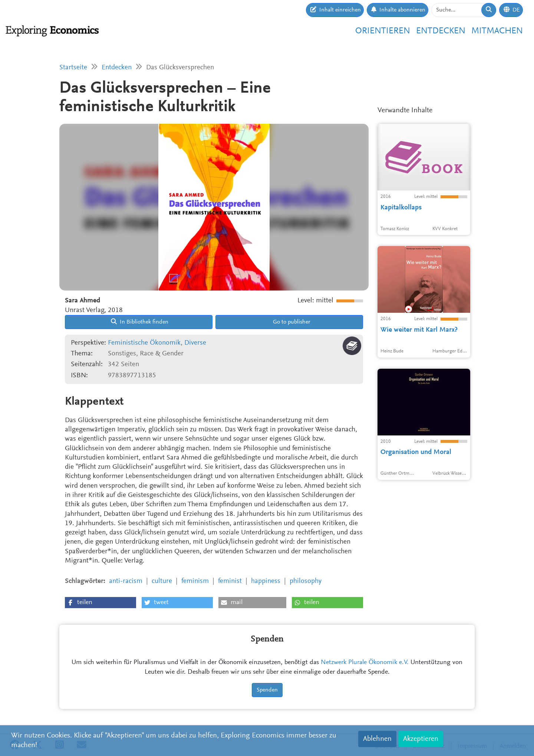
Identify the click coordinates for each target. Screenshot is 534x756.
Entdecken (441, 31)
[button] (100, 603)
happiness (266, 581)
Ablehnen (377, 739)
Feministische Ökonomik (144, 343)
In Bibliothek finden (140, 322)
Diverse (195, 343)
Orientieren (383, 31)
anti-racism (126, 581)
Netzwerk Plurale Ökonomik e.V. (365, 663)
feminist (230, 581)
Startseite (73, 68)
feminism (195, 581)
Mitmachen (497, 31)
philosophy (306, 581)
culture (162, 581)
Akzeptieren (421, 739)
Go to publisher (291, 322)
